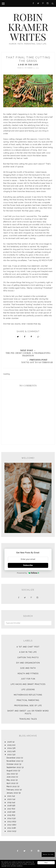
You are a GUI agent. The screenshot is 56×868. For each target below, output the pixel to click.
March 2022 (12, 786)
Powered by (28, 573)
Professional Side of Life (28, 706)
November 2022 (14, 761)
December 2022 (14, 758)
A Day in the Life (28, 65)
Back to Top (48, 854)
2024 (9, 748)
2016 (9, 812)
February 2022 (13, 790)
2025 (9, 745)
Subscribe (28, 565)
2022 (9, 755)
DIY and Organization (28, 663)
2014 (9, 818)
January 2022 (12, 793)
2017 (9, 809)
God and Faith (28, 668)
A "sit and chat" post (28, 647)
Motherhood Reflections (28, 695)
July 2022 (11, 774)
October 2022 (13, 764)
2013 (9, 822)
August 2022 (12, 771)
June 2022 (11, 777)
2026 (10, 742)
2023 (9, 751)
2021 (9, 796)
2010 (9, 831)
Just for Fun (28, 679)
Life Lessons (28, 690)
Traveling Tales (28, 719)
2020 (10, 799)
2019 (9, 802)
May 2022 (11, 780)
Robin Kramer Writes (28, 27)
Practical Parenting (28, 700)
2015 (9, 815)
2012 (9, 825)
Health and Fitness (28, 674)
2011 (9, 828)
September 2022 (14, 767)
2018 (9, 806)
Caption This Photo (28, 657)
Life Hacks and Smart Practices (28, 684)
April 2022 (11, 783)
